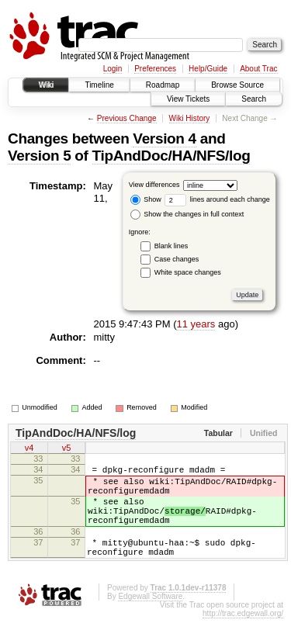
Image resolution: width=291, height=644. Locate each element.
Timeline (99, 85)
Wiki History (190, 118)
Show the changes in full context (187, 214)
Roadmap (163, 85)
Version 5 (39, 156)
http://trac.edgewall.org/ (243, 639)
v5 (67, 449)
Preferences (155, 69)
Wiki (46, 85)
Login (113, 69)
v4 (29, 449)
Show (146, 199)
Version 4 (164, 138)
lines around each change (217, 199)
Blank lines (171, 246)
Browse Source (237, 85)
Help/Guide (208, 69)
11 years (196, 324)
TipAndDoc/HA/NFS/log (171, 156)
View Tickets (188, 99)
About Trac (258, 69)
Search (254, 99)
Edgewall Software (150, 622)
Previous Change (127, 118)
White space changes (188, 272)
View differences (154, 185)
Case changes (177, 259)
